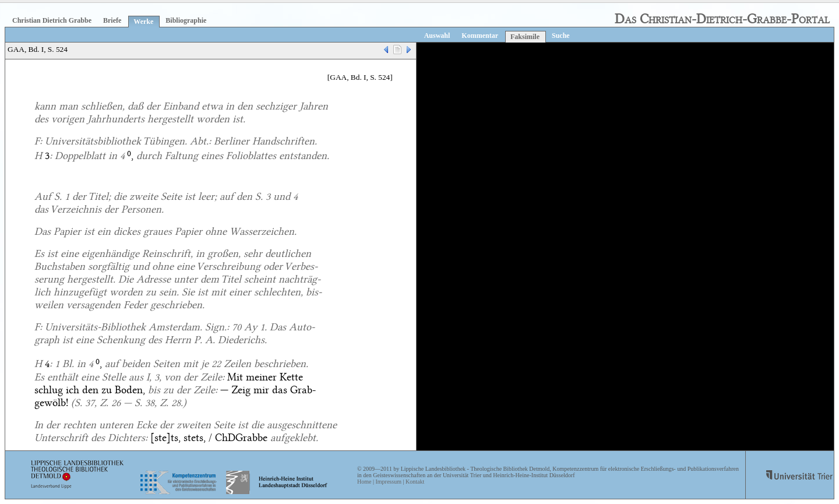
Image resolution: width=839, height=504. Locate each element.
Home (364, 482)
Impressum (388, 482)
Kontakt (415, 482)
